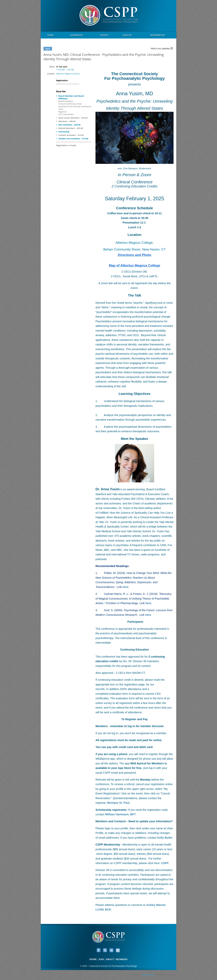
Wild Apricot (148, 975)
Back (48, 49)
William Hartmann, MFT (120, 814)
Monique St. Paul (118, 803)
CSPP (165, 863)
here (148, 615)
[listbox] (162, 49)
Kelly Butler (165, 838)
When (52, 67)
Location (51, 74)
